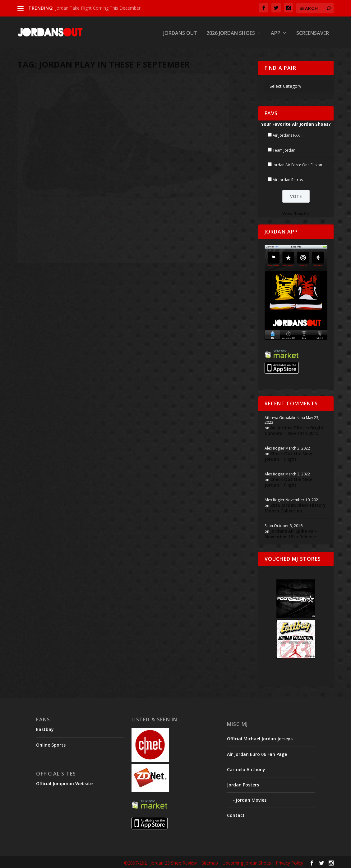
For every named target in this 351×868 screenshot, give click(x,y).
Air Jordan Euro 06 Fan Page (257, 753)
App (276, 32)
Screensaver (313, 32)
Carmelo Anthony (246, 768)
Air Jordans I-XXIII (288, 134)
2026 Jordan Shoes (231, 32)
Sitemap (210, 862)
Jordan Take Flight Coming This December (98, 8)
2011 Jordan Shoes (89, 181)
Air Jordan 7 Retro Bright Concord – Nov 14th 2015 (294, 429)
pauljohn (37, 181)
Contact (236, 814)
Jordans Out (180, 32)
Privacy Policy (289, 862)
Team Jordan (284, 149)
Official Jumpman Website (64, 782)
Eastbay (45, 728)
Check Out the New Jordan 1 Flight (288, 455)
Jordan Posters (243, 783)
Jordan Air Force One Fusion (297, 164)
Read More (40, 227)
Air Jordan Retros (288, 179)
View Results (296, 212)
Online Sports (51, 743)
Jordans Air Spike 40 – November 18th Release (291, 533)
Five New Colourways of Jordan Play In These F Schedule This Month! (69, 165)
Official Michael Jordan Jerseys (260, 737)
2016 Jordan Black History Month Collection (295, 507)
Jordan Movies (251, 799)
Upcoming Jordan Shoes (247, 862)
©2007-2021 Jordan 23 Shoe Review (160, 862)
